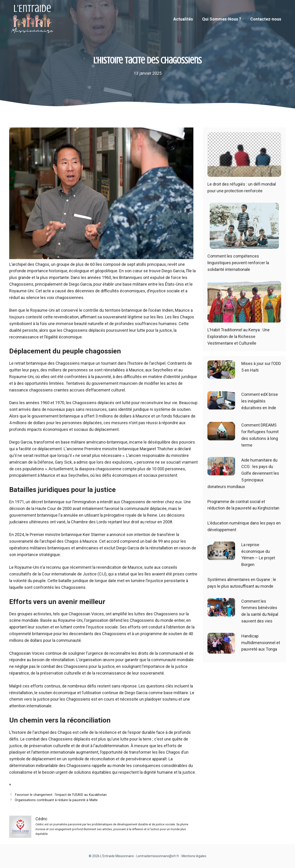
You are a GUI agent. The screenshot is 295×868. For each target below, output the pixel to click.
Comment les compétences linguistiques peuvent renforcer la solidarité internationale (238, 263)
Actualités (183, 19)
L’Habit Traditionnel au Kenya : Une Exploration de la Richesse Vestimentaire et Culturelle (239, 336)
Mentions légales (194, 856)
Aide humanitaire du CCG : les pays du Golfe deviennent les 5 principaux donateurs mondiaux (243, 473)
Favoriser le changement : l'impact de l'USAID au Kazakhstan (61, 795)
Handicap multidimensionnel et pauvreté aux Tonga (261, 643)
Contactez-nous (266, 19)
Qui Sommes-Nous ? (222, 19)
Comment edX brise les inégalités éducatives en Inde (260, 401)
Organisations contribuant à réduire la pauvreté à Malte (56, 800)
